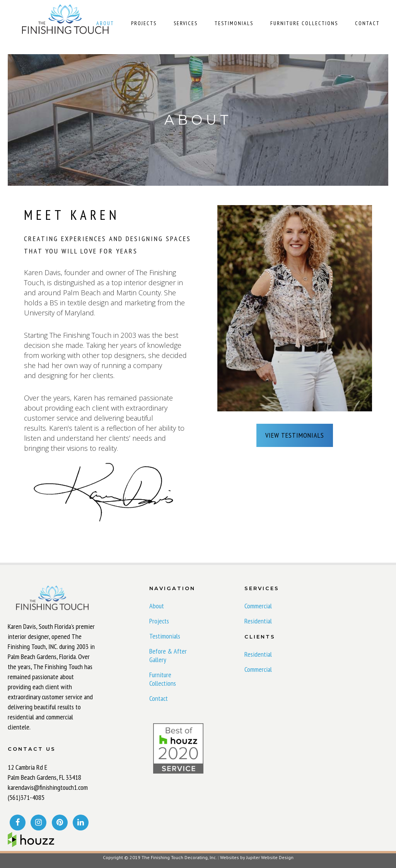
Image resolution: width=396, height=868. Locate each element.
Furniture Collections (163, 679)
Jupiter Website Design (270, 857)
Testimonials (165, 636)
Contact (159, 699)
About (157, 606)
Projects (159, 621)
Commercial (258, 606)
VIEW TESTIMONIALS (295, 435)
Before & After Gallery (168, 656)
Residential (258, 621)
